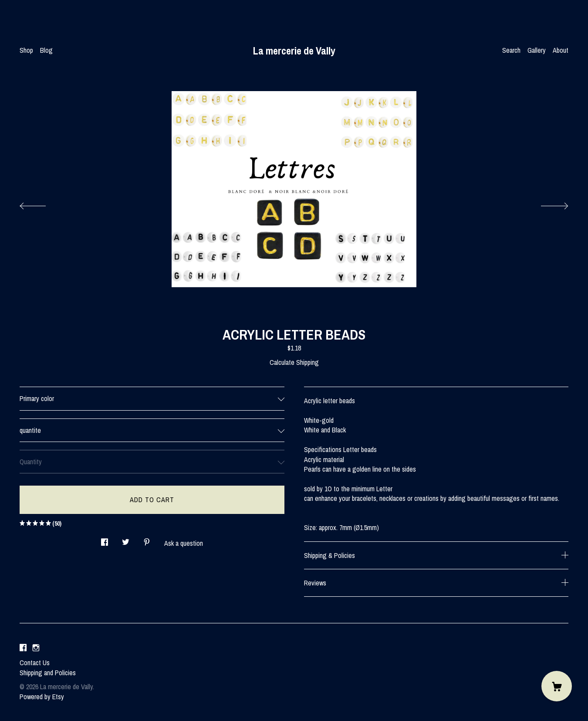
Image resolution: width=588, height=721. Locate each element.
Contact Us (35, 663)
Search (511, 50)
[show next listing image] (547, 204)
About (561, 50)
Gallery (537, 50)
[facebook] (23, 648)
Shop (26, 50)
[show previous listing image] (41, 204)
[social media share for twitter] (126, 539)
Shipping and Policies (48, 673)
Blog (46, 50)
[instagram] (36, 648)
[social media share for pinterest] (147, 539)
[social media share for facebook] (105, 539)
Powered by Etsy (42, 697)
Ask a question (184, 543)
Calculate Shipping (294, 362)
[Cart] (557, 686)
